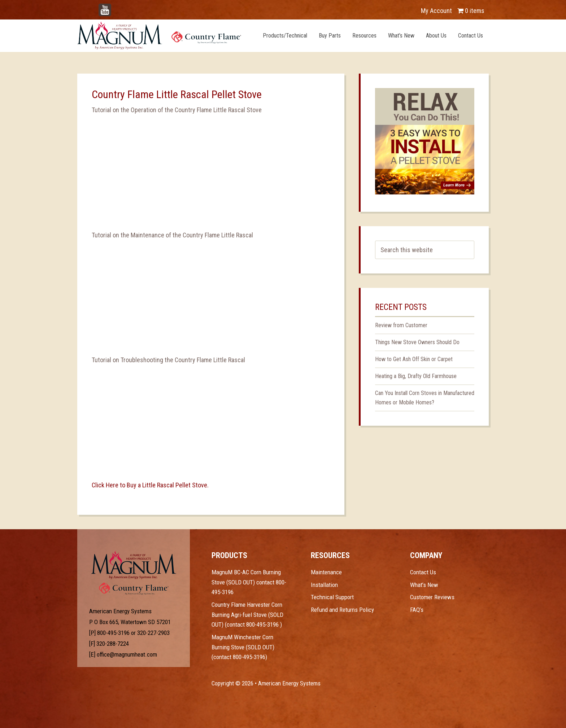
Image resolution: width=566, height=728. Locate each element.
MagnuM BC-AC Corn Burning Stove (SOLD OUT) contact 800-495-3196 (249, 582)
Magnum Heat (159, 35)
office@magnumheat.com (127, 654)
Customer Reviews (432, 597)
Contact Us (423, 572)
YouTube (116, 7)
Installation (324, 585)
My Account (436, 11)
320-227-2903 (153, 633)
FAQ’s (417, 610)
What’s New (424, 585)
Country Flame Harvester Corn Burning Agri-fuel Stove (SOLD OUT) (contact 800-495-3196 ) (247, 615)
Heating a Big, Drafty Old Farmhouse (416, 376)
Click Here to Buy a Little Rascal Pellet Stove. (150, 485)
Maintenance (326, 572)
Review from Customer (401, 325)
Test (134, 565)
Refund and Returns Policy (342, 610)
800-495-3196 (113, 633)
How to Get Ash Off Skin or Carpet (414, 359)
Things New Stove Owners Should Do (417, 342)
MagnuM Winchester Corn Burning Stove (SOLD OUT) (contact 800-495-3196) (243, 647)
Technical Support (332, 597)
